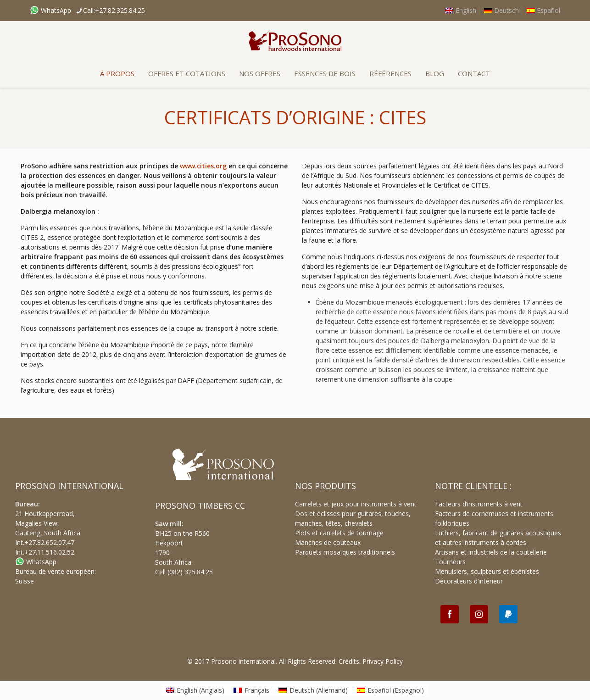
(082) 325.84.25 (190, 572)
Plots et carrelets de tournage (339, 533)
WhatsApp (50, 10)
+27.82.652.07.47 (49, 542)
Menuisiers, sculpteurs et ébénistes (487, 571)
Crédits (349, 661)
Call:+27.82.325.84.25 (114, 10)
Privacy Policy (383, 661)
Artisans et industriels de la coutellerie (491, 552)
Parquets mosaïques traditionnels (345, 552)
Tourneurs (450, 562)
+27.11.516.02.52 (49, 552)
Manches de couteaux (328, 542)
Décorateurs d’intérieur (469, 581)
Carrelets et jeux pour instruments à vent (356, 504)
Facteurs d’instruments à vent (479, 504)
